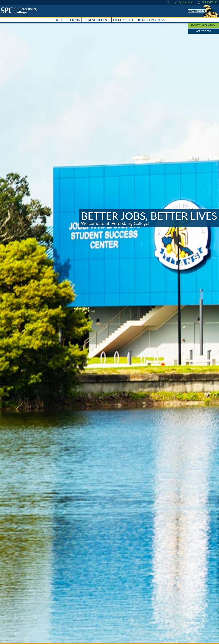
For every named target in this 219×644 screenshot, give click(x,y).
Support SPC (207, 2)
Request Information (204, 25)
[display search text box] (169, 2)
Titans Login (197, 11)
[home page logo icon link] (20, 11)
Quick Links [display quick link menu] (184, 2)
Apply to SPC (204, 31)
